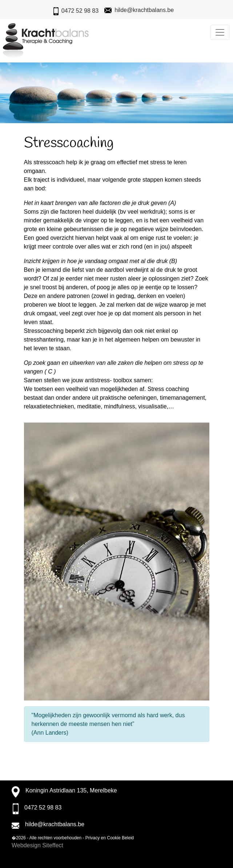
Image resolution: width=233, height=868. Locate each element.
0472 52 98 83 (80, 11)
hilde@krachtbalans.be (144, 10)
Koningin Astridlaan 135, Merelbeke (71, 790)
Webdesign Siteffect (37, 845)
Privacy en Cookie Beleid (110, 838)
